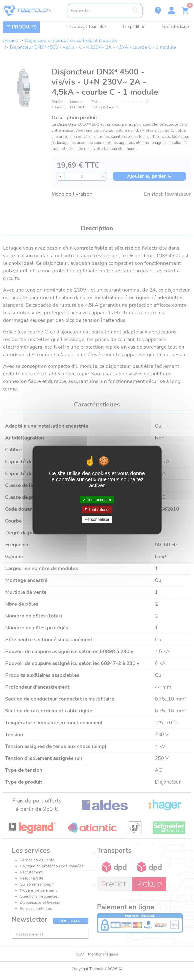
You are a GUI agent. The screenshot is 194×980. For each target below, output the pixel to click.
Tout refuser (97, 510)
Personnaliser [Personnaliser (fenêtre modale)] (97, 519)
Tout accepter (97, 499)
